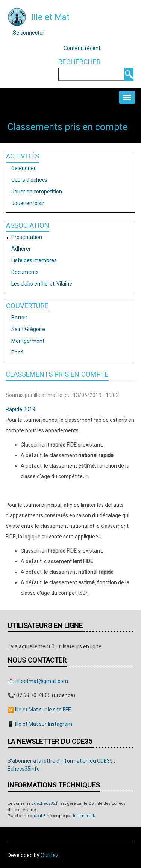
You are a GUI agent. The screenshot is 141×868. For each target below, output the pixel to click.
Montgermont (28, 341)
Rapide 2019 (20, 409)
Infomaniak (84, 816)
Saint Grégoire (28, 329)
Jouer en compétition (37, 192)
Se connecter (29, 33)
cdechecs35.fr (45, 803)
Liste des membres (34, 260)
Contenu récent (82, 48)
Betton (19, 318)
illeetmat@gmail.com (43, 681)
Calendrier (23, 168)
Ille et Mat (50, 17)
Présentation (27, 237)
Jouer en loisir (28, 203)
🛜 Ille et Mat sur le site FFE (39, 710)
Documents (25, 272)
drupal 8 (38, 816)
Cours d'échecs (29, 180)
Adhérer (21, 249)
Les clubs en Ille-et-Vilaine (42, 284)
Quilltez (50, 855)
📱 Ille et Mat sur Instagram (40, 724)
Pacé (17, 353)
